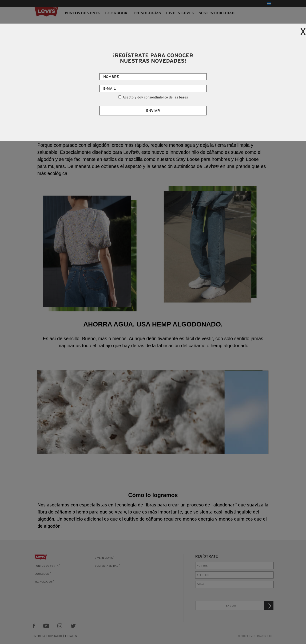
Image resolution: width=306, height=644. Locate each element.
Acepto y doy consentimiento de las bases (155, 97)
